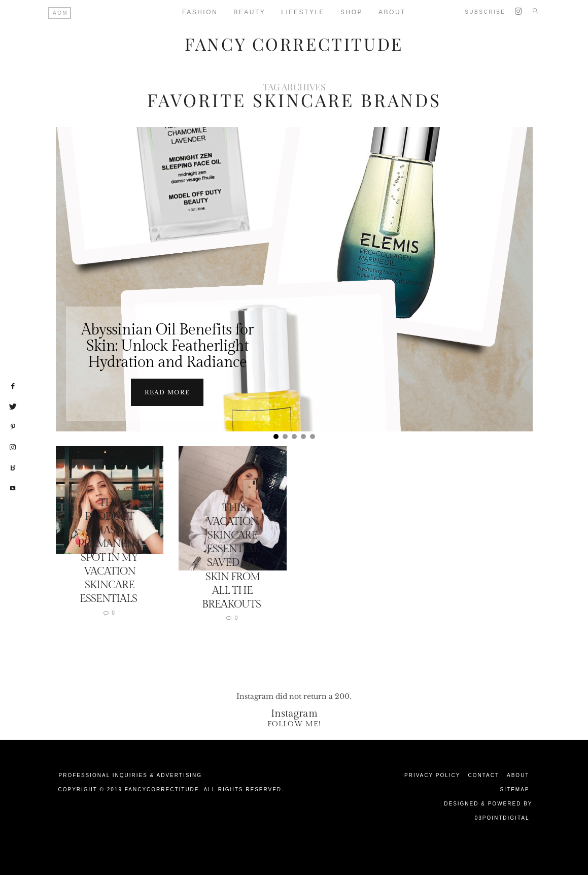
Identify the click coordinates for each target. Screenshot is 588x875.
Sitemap (515, 789)
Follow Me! (294, 723)
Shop (352, 12)
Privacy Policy (432, 775)
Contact (483, 775)
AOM (60, 13)
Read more (167, 392)
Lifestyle (303, 12)
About (518, 775)
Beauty (249, 12)
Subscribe (485, 12)
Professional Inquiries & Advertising (131, 775)
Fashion (200, 12)
